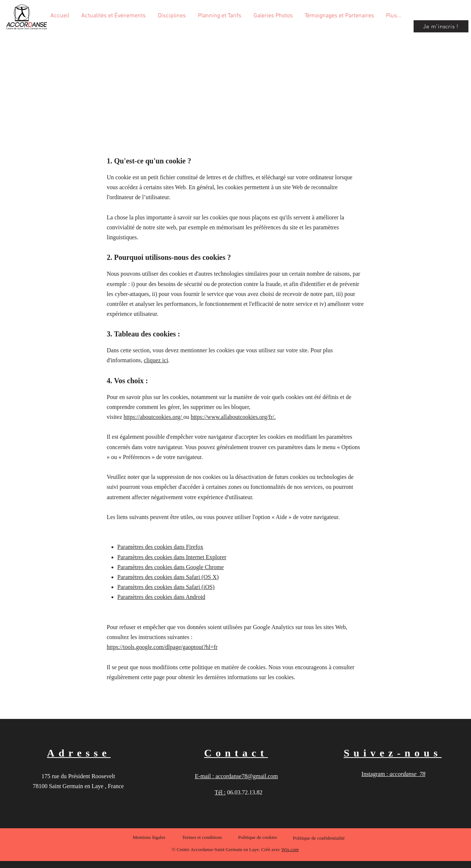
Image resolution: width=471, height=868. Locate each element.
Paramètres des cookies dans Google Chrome (171, 567)
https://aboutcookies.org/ (153, 417)
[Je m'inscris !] (441, 26)
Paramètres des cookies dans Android (161, 597)
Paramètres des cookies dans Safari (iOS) (166, 587)
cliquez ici (156, 360)
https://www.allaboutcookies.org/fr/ (232, 417)
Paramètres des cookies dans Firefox (160, 547)
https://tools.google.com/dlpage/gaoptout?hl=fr (162, 647)
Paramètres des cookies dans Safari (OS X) (168, 577)
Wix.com (290, 849)
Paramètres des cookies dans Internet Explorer (172, 557)
